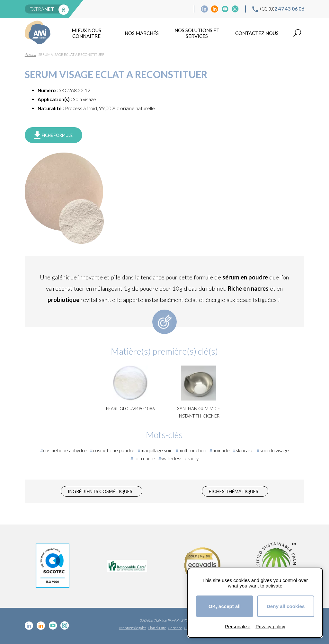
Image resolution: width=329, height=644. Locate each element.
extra (42, 9)
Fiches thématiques (234, 491)
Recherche (297, 33)
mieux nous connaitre (86, 33)
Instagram (235, 9)
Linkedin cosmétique (204, 9)
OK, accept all (225, 606)
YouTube (225, 9)
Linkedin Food (215, 9)
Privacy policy (270, 626)
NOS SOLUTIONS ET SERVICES (197, 33)
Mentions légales (133, 628)
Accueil (30, 54)
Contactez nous (257, 33)
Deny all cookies (286, 606)
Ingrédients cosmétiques (100, 491)
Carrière (175, 628)
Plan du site (157, 628)
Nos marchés (142, 33)
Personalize (238, 626)
